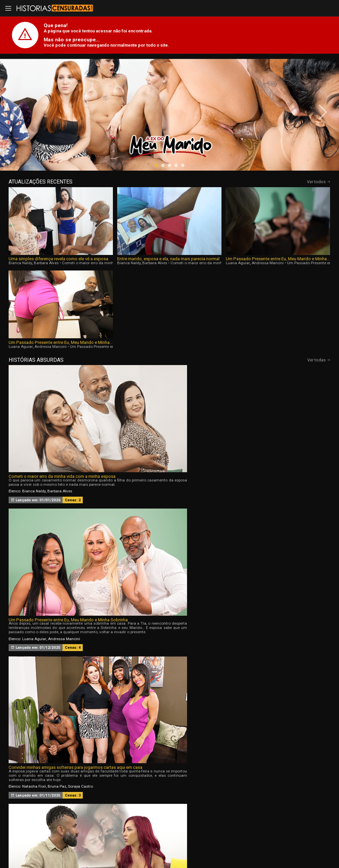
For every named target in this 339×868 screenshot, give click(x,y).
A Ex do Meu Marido (135, 453)
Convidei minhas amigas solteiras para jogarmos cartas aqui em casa (274, 350)
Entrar (91, 812)
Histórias (169, 778)
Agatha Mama (249, 472)
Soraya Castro (295, 369)
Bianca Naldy (20, 266)
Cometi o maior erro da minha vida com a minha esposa (60, 350)
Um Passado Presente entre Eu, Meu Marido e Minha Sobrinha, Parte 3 (285, 262)
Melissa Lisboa (35, 472)
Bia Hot (136, 472)
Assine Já (248, 812)
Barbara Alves (46, 266)
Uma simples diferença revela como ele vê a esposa (46, 262)
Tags (294, 778)
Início (45, 778)
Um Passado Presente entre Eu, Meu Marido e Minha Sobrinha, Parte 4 (206, 262)
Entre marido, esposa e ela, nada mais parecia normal (126, 262)
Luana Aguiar (180, 266)
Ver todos (319, 204)
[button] (156, 187)
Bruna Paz (271, 369)
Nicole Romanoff (279, 472)
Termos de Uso (232, 846)
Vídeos (107, 778)
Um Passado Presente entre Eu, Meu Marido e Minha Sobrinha (167, 350)
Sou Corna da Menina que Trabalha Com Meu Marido (273, 453)
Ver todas (319, 279)
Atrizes (232, 778)
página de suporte (166, 846)
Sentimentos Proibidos (31, 453)
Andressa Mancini (210, 266)
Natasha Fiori (248, 369)
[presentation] (21, 123)
